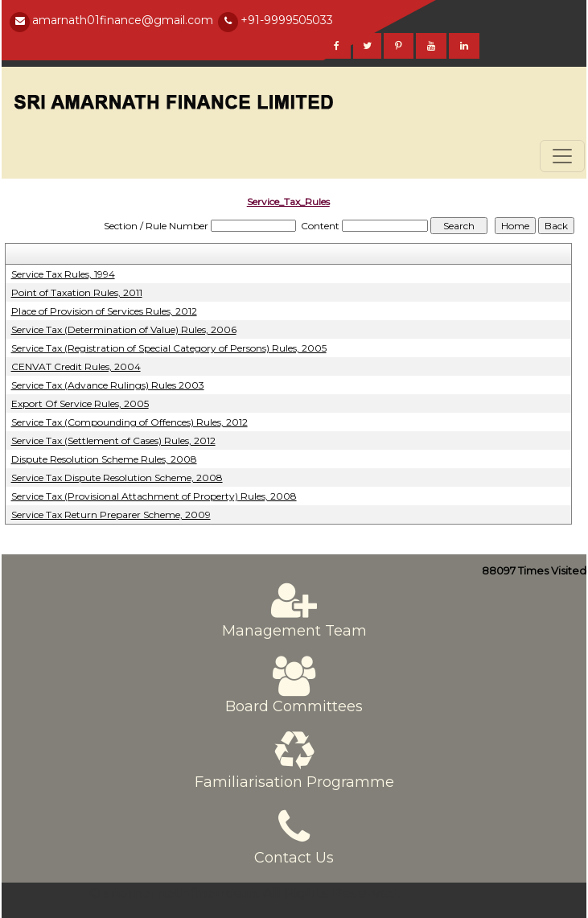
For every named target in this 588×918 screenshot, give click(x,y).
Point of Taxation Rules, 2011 (77, 292)
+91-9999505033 (287, 20)
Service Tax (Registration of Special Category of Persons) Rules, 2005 (169, 348)
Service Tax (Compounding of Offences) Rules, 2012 (130, 422)
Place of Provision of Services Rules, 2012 (104, 311)
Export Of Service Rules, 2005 (80, 403)
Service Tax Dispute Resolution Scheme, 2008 (117, 478)
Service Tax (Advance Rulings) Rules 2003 (108, 385)
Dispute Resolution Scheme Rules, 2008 (104, 459)
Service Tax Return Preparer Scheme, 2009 (111, 515)
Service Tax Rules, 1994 (63, 274)
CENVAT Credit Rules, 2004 (76, 366)
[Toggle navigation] (562, 156)
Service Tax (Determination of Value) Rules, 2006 (124, 329)
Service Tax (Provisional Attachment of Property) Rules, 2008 (154, 496)
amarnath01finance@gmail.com (123, 20)
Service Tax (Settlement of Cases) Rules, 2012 (113, 440)
